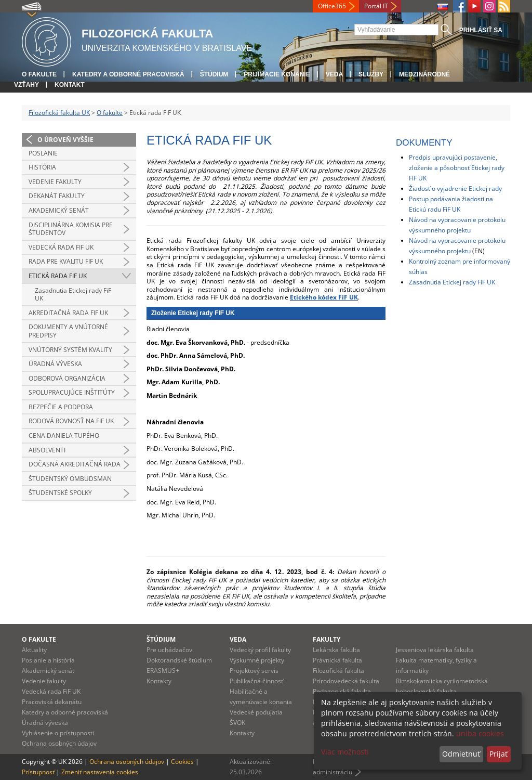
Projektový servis (254, 671)
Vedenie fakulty (55, 182)
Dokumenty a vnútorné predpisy (68, 331)
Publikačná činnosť (256, 681)
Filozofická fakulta (338, 671)
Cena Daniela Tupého (64, 435)
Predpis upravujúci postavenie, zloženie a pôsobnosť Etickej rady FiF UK (457, 168)
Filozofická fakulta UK (59, 113)
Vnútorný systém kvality (70, 350)
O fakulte (39, 74)
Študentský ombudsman (70, 479)
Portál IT (376, 6)
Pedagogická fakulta (342, 691)
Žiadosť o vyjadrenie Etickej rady (455, 188)
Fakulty (327, 639)
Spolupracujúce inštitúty (72, 392)
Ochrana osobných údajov (59, 743)
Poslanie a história (48, 660)
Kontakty (159, 681)
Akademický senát (59, 210)
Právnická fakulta (337, 660)
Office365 (332, 6)
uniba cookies (480, 733)
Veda (334, 74)
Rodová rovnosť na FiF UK (71, 421)
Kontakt (70, 85)
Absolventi (47, 450)
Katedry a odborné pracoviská (128, 74)
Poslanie (43, 153)
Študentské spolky (60, 493)
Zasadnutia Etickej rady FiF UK (73, 295)
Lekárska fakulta (336, 650)
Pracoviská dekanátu (52, 702)
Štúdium (214, 74)
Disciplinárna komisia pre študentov (71, 229)
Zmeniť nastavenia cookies (100, 772)
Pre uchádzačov (169, 650)
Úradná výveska (55, 364)
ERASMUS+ (163, 671)
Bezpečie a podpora (61, 407)
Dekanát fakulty (57, 196)
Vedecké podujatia (256, 712)
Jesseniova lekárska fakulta (435, 650)
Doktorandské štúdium (179, 660)
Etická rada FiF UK (58, 276)
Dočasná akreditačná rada (75, 464)
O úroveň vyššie (65, 140)
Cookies (182, 762)
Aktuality (34, 650)
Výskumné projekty (257, 660)
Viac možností (345, 752)
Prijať (498, 754)
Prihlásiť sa (481, 30)
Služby (371, 74)
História (42, 167)
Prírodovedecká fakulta (346, 681)
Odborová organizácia (67, 378)
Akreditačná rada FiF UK (68, 313)
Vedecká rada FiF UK (61, 247)
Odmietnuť (461, 754)
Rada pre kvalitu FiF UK (66, 261)
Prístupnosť (38, 772)
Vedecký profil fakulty (260, 650)
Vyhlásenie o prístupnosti (58, 733)
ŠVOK (237, 723)
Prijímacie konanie (277, 74)
